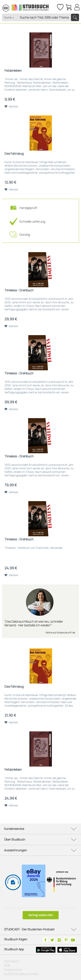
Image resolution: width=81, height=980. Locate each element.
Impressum (12, 961)
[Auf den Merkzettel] (11, 106)
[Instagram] (59, 940)
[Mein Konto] (77, 7)
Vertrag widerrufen (41, 915)
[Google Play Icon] (46, 950)
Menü (0, 8)
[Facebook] (45, 940)
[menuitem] (0, 7)
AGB (7, 965)
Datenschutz (13, 970)
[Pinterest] (66, 940)
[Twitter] (52, 940)
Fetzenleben (13, 71)
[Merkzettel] (60, 7)
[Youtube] (73, 940)
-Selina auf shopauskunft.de (60, 632)
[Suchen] (75, 17)
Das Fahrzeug (14, 154)
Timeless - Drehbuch (19, 290)
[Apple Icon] (67, 950)
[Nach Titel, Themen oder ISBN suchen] (48, 17)
